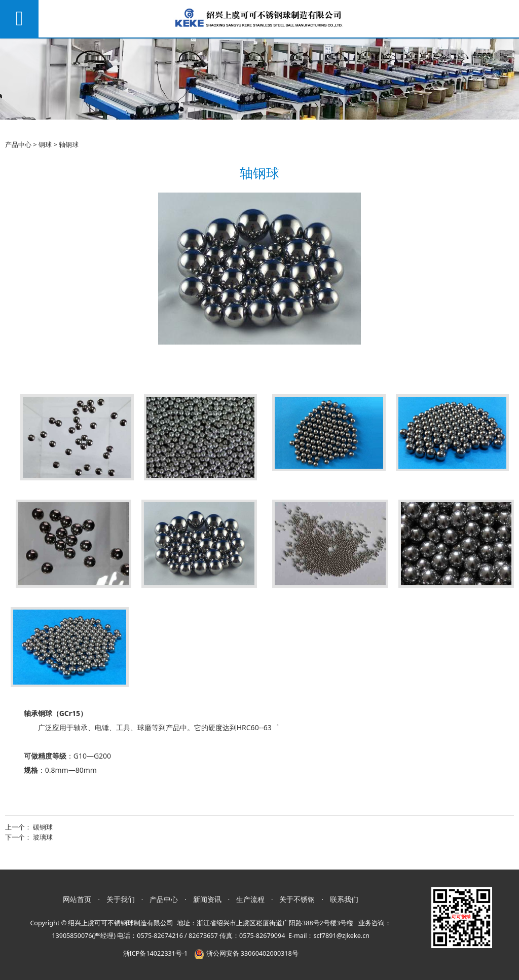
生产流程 (250, 899)
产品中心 (18, 144)
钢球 (45, 144)
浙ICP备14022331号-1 (156, 953)
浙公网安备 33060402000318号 (246, 953)
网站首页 (77, 899)
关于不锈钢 (297, 899)
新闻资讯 (207, 899)
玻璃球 (43, 837)
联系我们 (344, 899)
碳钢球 (43, 827)
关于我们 (121, 899)
